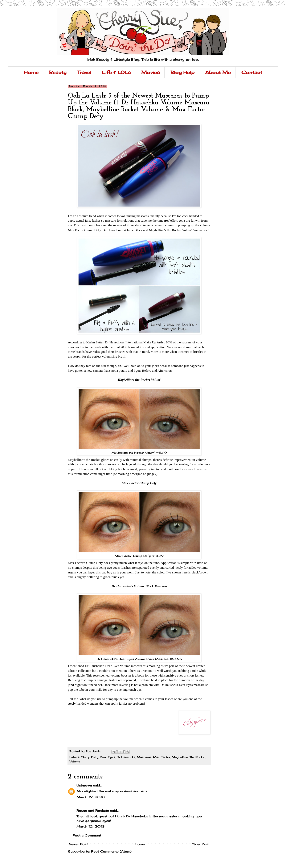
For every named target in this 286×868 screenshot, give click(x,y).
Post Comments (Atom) (111, 851)
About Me (218, 72)
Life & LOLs (116, 72)
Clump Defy (90, 757)
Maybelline (180, 757)
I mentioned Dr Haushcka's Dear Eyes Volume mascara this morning (114, 666)
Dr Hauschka (126, 757)
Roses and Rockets (93, 811)
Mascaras (144, 757)
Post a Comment (87, 835)
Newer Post (78, 844)
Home (31, 72)
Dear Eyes (108, 757)
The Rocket (198, 757)
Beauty (58, 72)
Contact (252, 72)
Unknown (84, 785)
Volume (75, 761)
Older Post (201, 844)
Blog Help (182, 72)
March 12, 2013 (91, 797)
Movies (151, 72)
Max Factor (162, 757)
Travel (84, 72)
